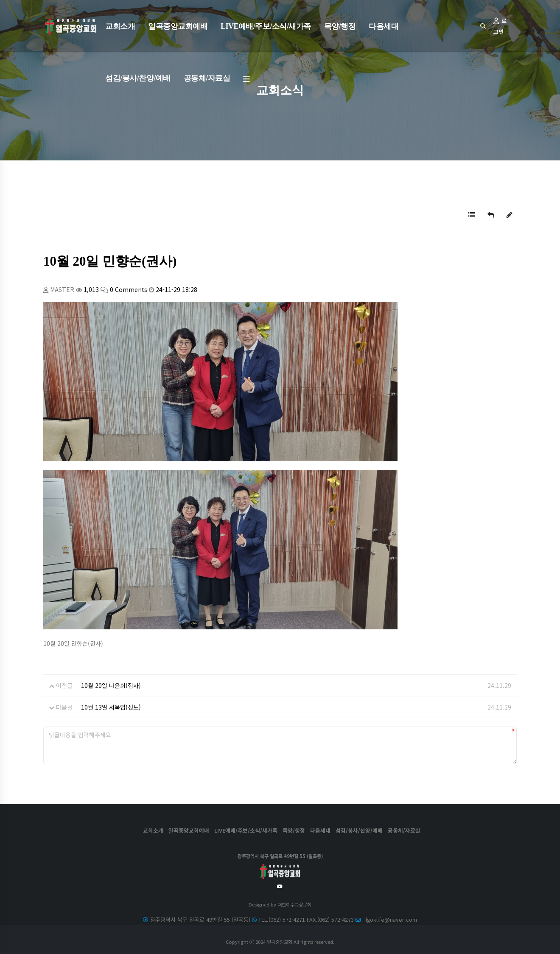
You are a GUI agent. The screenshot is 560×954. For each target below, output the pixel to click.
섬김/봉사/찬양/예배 (138, 78)
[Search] (483, 26)
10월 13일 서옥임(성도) (111, 707)
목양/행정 (340, 26)
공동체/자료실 (207, 78)
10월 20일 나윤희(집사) (111, 685)
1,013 (91, 289)
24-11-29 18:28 (176, 289)
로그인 (500, 26)
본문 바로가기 (0, 0)
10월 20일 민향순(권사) (110, 261)
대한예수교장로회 (294, 904)
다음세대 (384, 26)
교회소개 (120, 26)
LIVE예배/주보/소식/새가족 (266, 26)
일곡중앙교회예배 (178, 26)
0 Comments (129, 289)
